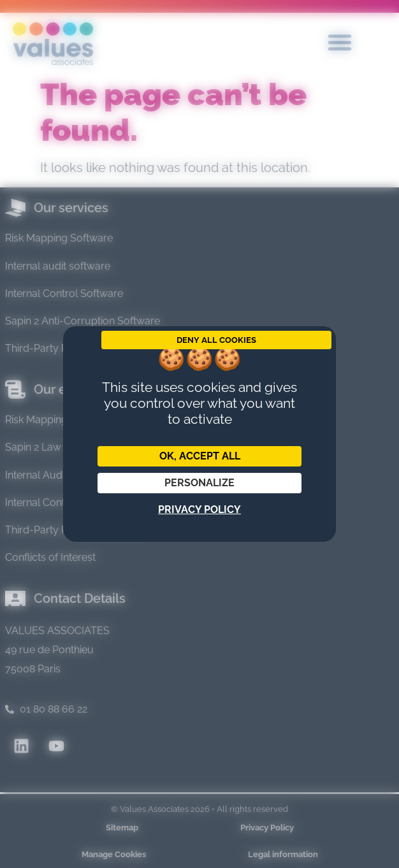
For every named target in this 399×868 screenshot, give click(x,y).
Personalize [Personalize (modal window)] (199, 483)
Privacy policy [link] (199, 510)
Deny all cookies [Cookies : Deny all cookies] (216, 340)
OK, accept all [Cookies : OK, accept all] (200, 456)
